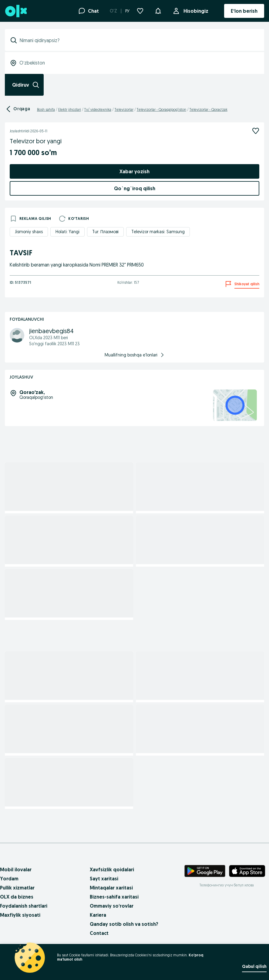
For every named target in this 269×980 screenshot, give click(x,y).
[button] (158, 10)
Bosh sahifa (46, 109)
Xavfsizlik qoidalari (112, 869)
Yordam (9, 879)
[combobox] (138, 40)
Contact (99, 933)
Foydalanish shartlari (24, 906)
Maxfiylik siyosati (20, 915)
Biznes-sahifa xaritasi (114, 897)
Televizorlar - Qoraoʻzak (208, 109)
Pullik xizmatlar (17, 888)
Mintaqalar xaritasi (111, 888)
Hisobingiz (195, 11)
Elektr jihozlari (70, 109)
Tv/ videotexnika (98, 109)
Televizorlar (124, 109)
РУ (127, 11)
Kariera (98, 915)
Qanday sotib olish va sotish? (124, 924)
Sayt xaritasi (104, 879)
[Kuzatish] (256, 131)
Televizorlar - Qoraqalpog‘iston (161, 109)
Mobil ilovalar (16, 869)
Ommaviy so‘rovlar (112, 906)
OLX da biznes (17, 897)
